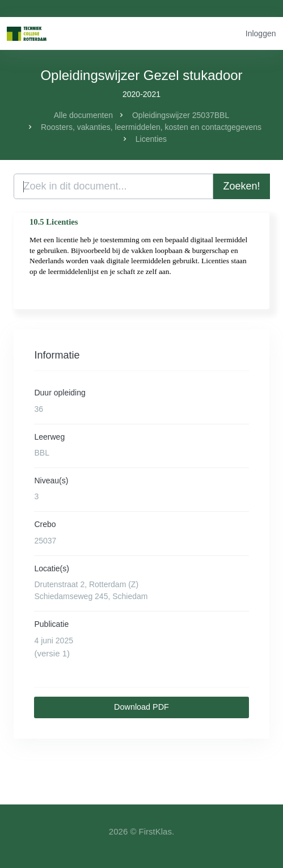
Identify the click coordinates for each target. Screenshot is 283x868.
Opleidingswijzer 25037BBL (181, 115)
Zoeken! (241, 186)
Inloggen (261, 33)
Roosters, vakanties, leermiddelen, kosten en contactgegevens (151, 127)
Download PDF (141, 707)
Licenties (151, 139)
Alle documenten (83, 115)
